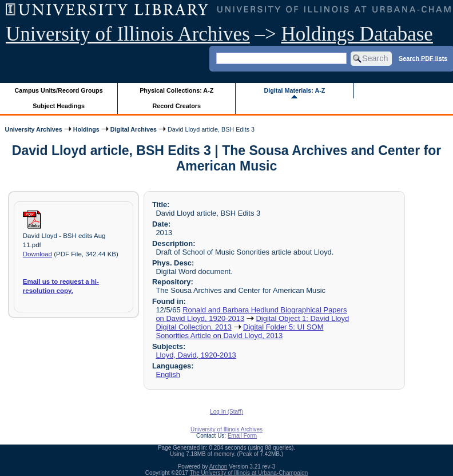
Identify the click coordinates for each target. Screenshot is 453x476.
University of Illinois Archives (128, 34)
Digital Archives (134, 129)
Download (37, 254)
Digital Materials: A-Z (294, 90)
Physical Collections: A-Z (176, 90)
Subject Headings (59, 106)
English (168, 374)
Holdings (86, 129)
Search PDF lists (423, 58)
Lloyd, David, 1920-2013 (196, 355)
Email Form (242, 436)
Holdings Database (357, 34)
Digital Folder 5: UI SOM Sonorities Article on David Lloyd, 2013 (239, 331)
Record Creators (176, 106)
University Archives (33, 129)
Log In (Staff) (227, 412)
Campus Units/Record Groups (59, 90)
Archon (218, 467)
